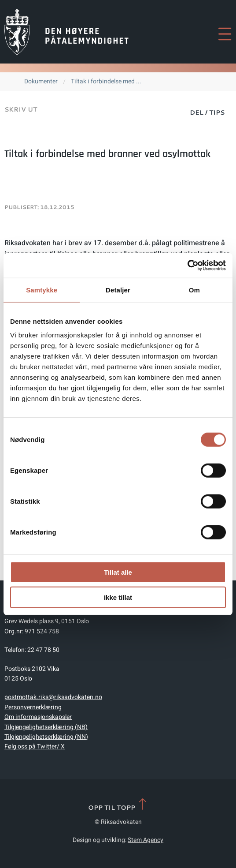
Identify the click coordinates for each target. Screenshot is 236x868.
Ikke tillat (118, 597)
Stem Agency (146, 840)
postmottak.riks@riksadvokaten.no (53, 697)
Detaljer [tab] (118, 290)
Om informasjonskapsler (38, 717)
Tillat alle (118, 572)
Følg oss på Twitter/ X (35, 746)
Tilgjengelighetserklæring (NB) (46, 727)
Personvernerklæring (33, 707)
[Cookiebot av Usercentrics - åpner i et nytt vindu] (187, 266)
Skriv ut (21, 109)
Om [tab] (194, 290)
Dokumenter (41, 81)
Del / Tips (207, 112)
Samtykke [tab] (42, 290)
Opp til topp (118, 805)
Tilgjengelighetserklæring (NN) (46, 737)
